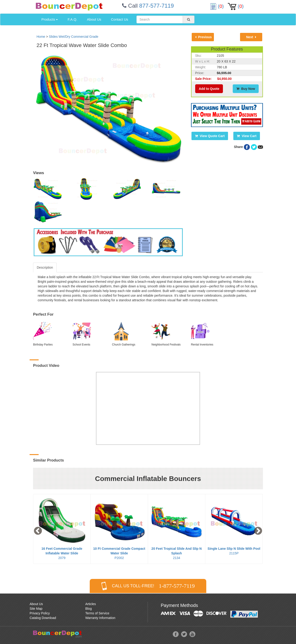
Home (41, 37)
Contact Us (120, 19)
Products (50, 19)
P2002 (119, 553)
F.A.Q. (72, 19)
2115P (234, 551)
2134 (177, 553)
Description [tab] (45, 267)
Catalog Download (43, 618)
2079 (62, 553)
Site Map (36, 609)
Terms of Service (97, 613)
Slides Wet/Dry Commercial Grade (74, 37)
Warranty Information (100, 618)
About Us (94, 19)
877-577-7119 (156, 6)
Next (251, 37)
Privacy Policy (40, 613)
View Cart (247, 136)
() (218, 6)
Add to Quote (209, 89)
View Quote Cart (210, 136)
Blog (89, 609)
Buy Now (246, 89)
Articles (91, 604)
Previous (203, 37)
